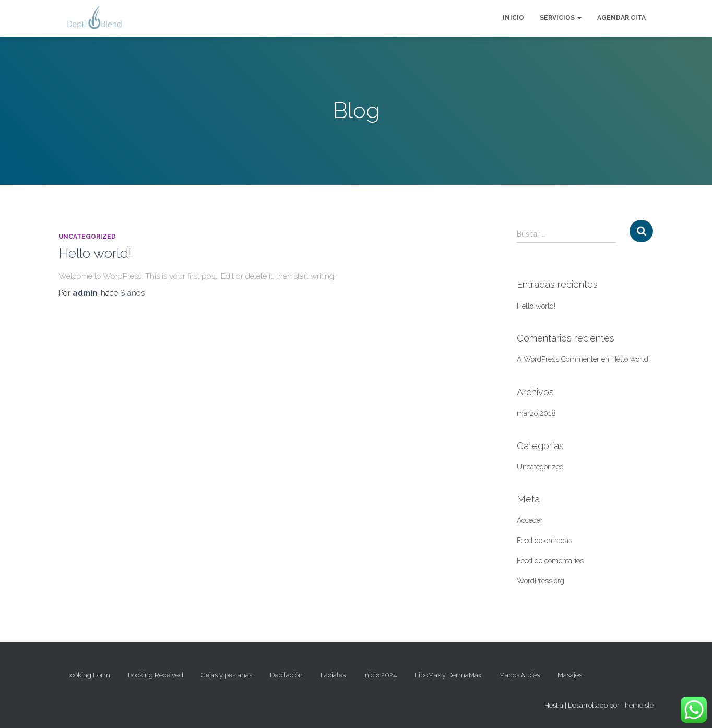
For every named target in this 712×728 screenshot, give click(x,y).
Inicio (513, 18)
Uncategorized (87, 237)
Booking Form (88, 675)
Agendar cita (621, 18)
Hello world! (95, 253)
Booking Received (156, 675)
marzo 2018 (536, 413)
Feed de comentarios (550, 561)
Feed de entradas (544, 541)
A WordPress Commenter (558, 359)
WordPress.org (541, 581)
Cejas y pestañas (227, 675)
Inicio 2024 (380, 675)
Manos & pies (519, 675)
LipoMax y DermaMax (448, 675)
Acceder (530, 520)
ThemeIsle (637, 705)
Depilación (286, 675)
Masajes (570, 675)
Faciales (333, 675)
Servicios (561, 18)
